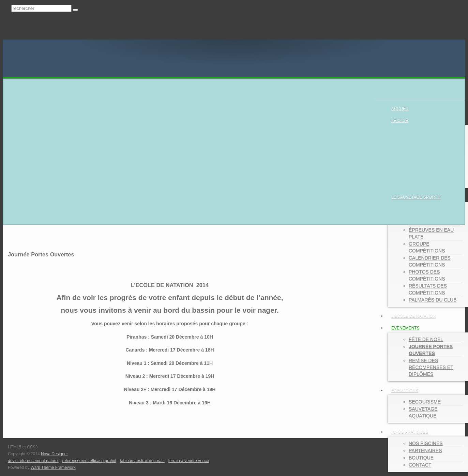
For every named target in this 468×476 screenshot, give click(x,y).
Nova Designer (54, 454)
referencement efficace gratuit (89, 461)
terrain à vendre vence (189, 461)
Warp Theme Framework (53, 467)
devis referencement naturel (33, 461)
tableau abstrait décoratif (142, 461)
